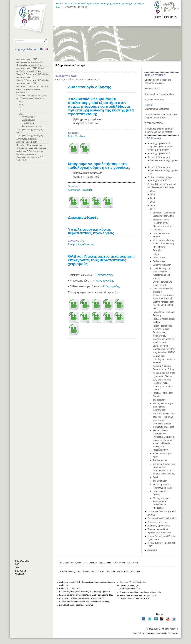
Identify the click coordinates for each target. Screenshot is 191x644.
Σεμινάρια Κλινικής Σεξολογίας (30, 136)
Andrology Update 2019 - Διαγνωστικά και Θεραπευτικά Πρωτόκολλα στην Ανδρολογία (30, 62)
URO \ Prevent (119, 563)
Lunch (156, 254)
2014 (21, 104)
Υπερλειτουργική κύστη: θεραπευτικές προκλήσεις (91, 231)
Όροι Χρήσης (138, 633)
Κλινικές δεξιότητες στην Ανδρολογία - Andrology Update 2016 (163, 170)
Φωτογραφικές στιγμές (32, 126)
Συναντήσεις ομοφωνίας (27, 139)
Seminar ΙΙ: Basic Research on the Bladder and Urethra (162, 223)
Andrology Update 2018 (159, 153)
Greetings (157, 230)
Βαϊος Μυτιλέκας (77, 136)
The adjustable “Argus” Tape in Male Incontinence (164, 407)
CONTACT (19, 574)
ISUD (17, 564)
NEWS (149, 105)
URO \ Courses (97, 571)
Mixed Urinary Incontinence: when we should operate (164, 339)
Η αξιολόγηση (28, 123)
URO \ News (133, 563)
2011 (21, 114)
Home (59, 4)
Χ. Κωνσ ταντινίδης (103, 281)
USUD (17, 568)
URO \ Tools (135, 571)
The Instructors (160, 460)
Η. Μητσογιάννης (104, 275)
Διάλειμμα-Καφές (83, 217)
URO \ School (83, 571)
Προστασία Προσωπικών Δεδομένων (162, 633)
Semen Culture (152, 89)
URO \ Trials (123, 571)
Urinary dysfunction (162, 265)
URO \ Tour (111, 571)
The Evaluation (160, 481)
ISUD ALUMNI (21, 571)
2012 (21, 111)
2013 (21, 108)
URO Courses (70, 4)
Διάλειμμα (152, 550)
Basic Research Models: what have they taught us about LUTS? (164, 349)
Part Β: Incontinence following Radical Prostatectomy (162, 329)
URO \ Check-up (90, 563)
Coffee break (159, 258)
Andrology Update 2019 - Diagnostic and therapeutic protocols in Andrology (160, 147)
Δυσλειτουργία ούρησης (90, 87)
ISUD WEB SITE (22, 561)
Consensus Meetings (157, 522)
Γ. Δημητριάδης (111, 286)
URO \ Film (76, 563)
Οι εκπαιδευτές (28, 120)
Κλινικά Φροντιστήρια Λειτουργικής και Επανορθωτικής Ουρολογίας (111, 4)
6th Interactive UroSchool (157, 109)
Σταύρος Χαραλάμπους (81, 244)
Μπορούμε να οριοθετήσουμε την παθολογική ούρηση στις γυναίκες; (99, 166)
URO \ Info (65, 563)
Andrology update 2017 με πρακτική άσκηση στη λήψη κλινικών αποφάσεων (32, 89)
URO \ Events (105, 563)
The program (159, 400)
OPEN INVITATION (154, 123)
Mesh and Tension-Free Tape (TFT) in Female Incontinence (164, 417)
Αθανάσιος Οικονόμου (80, 190)
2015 (21, 101)
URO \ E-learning (68, 571)
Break (156, 477)
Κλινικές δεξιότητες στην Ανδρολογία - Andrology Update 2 (163, 160)
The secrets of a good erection (159, 94)
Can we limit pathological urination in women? (164, 359)
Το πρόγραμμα (28, 117)
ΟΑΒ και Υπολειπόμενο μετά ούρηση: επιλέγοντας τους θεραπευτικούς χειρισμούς (101, 260)
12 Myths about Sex (154, 100)
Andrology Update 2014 (27, 142)
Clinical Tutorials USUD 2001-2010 (135, 599)
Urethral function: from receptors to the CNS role (163, 305)
